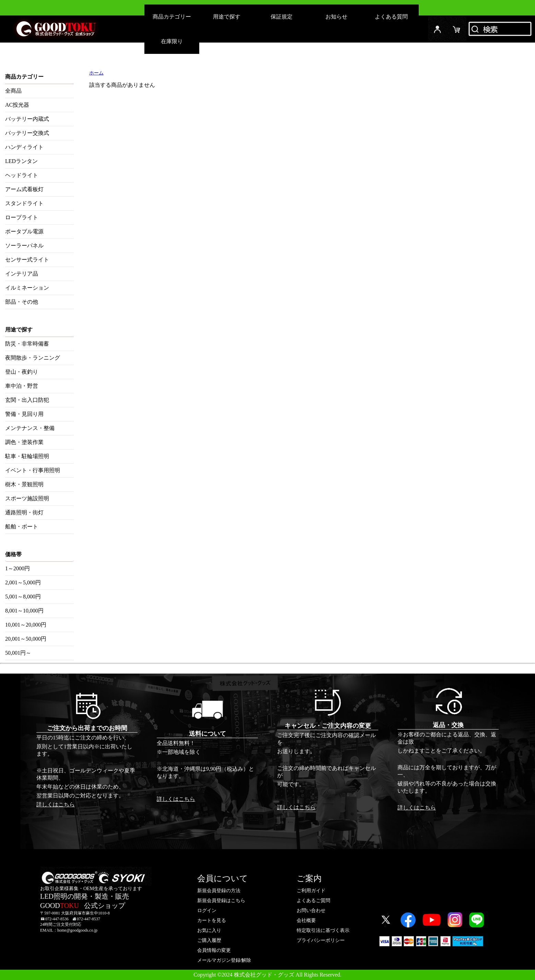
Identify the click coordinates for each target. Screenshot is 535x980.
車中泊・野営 (22, 386)
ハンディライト (24, 147)
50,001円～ (18, 653)
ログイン (438, 29)
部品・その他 (22, 302)
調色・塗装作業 (24, 442)
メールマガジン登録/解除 (224, 960)
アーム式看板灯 (24, 189)
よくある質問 (391, 17)
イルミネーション (27, 288)
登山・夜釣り (22, 372)
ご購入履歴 (209, 940)
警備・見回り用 (24, 414)
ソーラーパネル (24, 246)
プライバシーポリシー (321, 940)
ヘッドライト (22, 175)
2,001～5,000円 (23, 582)
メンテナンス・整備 (30, 428)
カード (457, 29)
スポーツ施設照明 (27, 498)
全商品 (13, 91)
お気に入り (209, 930)
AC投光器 (17, 105)
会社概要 (306, 920)
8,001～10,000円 (24, 611)
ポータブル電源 (24, 231)
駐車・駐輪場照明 (27, 456)
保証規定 (282, 17)
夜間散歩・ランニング (33, 358)
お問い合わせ (311, 911)
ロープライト (22, 217)
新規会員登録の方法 (219, 891)
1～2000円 (17, 568)
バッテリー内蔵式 (27, 119)
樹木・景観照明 (24, 484)
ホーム (96, 73)
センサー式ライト (27, 260)
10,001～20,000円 (26, 625)
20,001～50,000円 (26, 639)
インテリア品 (22, 274)
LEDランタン (21, 161)
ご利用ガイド (311, 891)
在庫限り (172, 41)
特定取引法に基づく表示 (323, 930)
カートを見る (212, 920)
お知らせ (336, 17)
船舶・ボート (22, 527)
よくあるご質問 (313, 901)
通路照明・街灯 (24, 512)
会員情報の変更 (214, 950)
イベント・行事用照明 (33, 470)
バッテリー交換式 (27, 133)
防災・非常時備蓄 (27, 344)
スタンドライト (24, 203)
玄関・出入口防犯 (27, 400)
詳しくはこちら (56, 804)
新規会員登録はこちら (221, 901)
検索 (501, 29)
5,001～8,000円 (23, 597)
